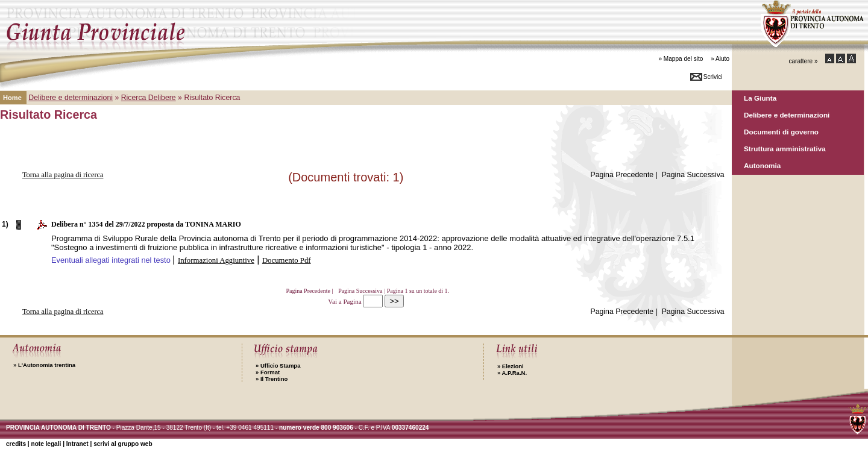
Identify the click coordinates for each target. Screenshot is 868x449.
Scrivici (713, 77)
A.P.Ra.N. (512, 373)
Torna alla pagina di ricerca (63, 175)
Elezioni (511, 366)
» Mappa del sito (681, 59)
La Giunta (760, 98)
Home (12, 98)
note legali (46, 444)
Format (268, 372)
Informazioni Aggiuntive (216, 260)
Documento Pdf (287, 260)
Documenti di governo (781, 132)
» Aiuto (720, 59)
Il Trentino (272, 379)
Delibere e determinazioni (787, 115)
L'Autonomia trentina (44, 365)
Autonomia (762, 165)
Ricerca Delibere (149, 98)
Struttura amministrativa (785, 149)
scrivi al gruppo (123, 444)
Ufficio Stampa (278, 366)
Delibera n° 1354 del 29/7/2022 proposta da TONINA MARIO (146, 224)
